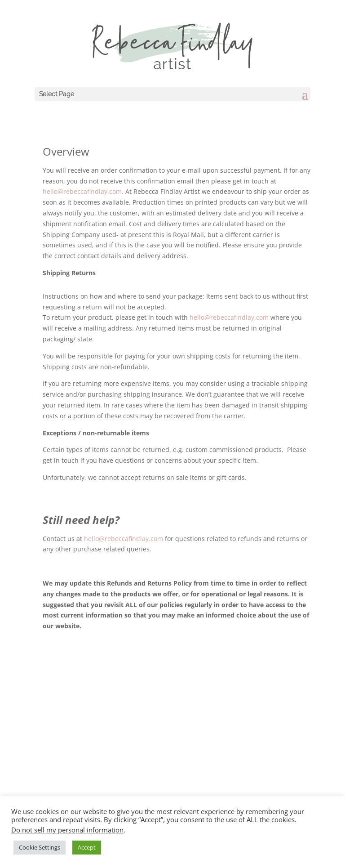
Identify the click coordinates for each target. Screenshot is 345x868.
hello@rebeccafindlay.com (229, 317)
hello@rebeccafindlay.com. (84, 191)
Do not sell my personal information (67, 830)
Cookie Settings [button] (40, 847)
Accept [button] (87, 847)
